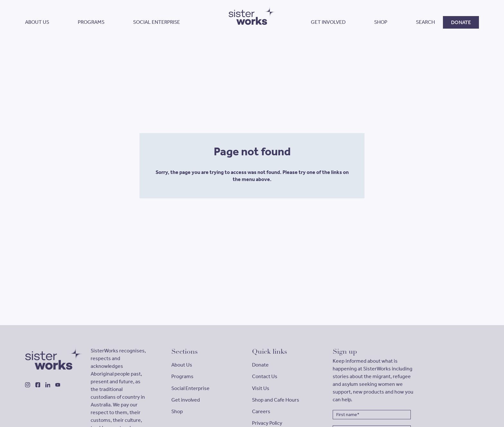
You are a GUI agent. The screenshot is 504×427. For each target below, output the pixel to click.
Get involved (186, 400)
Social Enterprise (190, 388)
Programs (182, 376)
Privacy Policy (267, 423)
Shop (177, 411)
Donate (260, 365)
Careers (261, 411)
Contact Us (265, 376)
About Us (182, 365)
